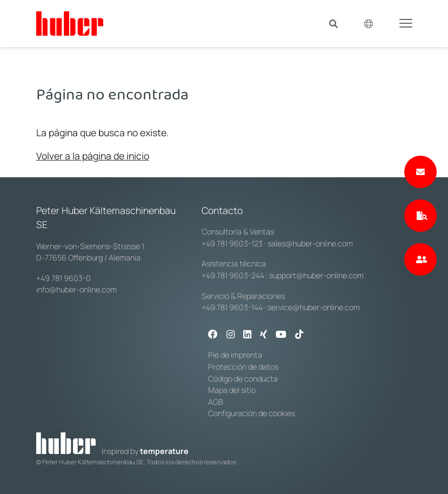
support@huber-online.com (316, 275)
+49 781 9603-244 (233, 275)
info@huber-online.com (76, 289)
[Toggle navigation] (406, 23)
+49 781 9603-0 (63, 278)
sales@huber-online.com (310, 243)
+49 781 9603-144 (232, 307)
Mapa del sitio (232, 390)
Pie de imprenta (235, 355)
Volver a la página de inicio (93, 156)
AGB (216, 402)
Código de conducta (243, 379)
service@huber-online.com (314, 307)
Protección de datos (243, 367)
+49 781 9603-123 (232, 243)
